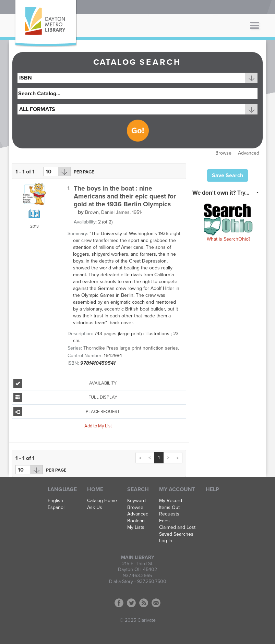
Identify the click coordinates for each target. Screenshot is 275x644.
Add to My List (98, 426)
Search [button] (138, 489)
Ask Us (95, 508)
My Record (171, 501)
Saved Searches (176, 534)
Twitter (131, 603)
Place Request (67, 412)
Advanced (249, 153)
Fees (164, 521)
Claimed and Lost (177, 527)
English (55, 501)
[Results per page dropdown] (57, 172)
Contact (156, 603)
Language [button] (62, 489)
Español (56, 508)
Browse (223, 153)
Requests (169, 514)
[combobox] (137, 78)
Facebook (119, 603)
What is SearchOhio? (229, 239)
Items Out (169, 508)
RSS (144, 603)
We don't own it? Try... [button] (221, 193)
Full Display (65, 398)
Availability (65, 384)
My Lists (136, 527)
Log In (166, 541)
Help (212, 489)
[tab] (228, 192)
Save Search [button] (228, 175)
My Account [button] (177, 489)
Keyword (136, 501)
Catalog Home (102, 501)
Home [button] (95, 489)
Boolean (136, 521)
